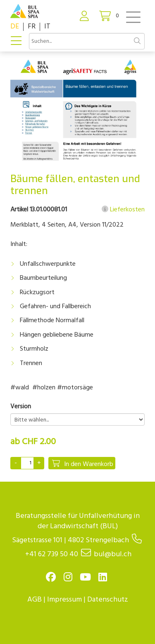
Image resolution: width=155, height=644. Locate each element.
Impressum (64, 600)
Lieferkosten (123, 210)
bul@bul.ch (113, 554)
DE (15, 27)
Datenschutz (108, 600)
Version (21, 407)
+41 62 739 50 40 (52, 554)
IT (47, 27)
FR (32, 27)
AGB (35, 600)
